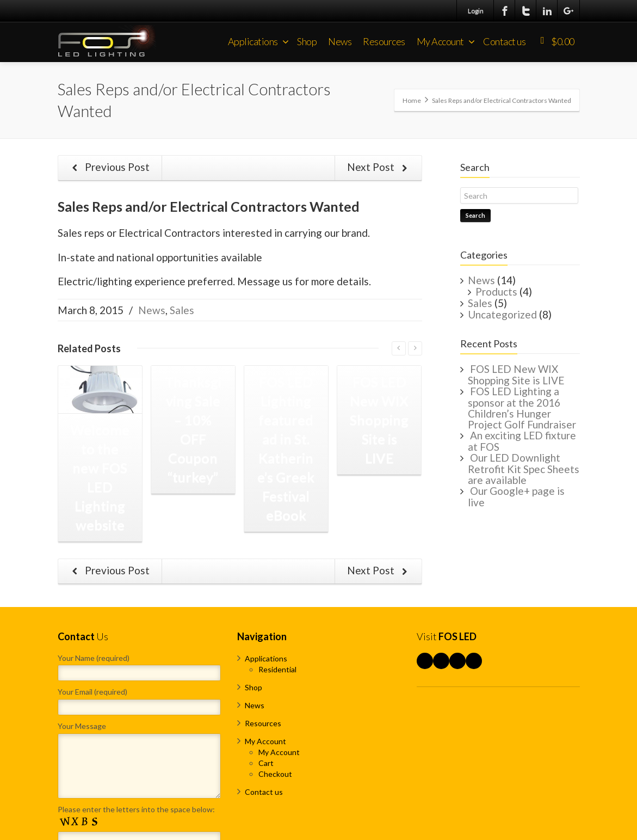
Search (475, 215)
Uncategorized (502, 314)
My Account (446, 41)
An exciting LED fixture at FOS (522, 441)
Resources (384, 41)
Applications (258, 41)
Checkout (275, 774)
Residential (277, 669)
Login (476, 11)
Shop (307, 41)
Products (496, 292)
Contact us (504, 41)
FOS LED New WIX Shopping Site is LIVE (516, 375)
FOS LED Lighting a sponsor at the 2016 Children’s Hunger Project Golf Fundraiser (522, 408)
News (340, 41)
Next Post (379, 167)
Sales (182, 310)
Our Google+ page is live (516, 496)
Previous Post (109, 167)
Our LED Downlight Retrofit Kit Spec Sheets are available (524, 469)
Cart (266, 763)
